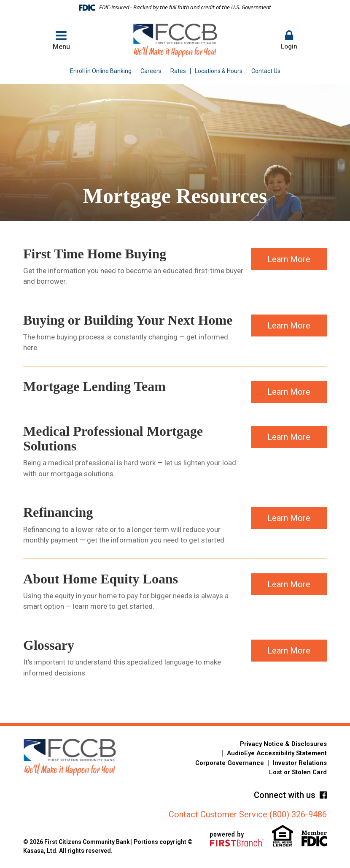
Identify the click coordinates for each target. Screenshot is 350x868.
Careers (151, 71)
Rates (178, 71)
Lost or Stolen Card (298, 772)
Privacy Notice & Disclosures (283, 744)
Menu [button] (61, 40)
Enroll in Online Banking (101, 71)
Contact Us (266, 71)
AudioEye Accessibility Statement (277, 753)
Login (289, 40)
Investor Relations (300, 763)
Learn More (289, 264)
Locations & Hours (219, 71)
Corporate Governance (230, 763)
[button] (289, 41)
